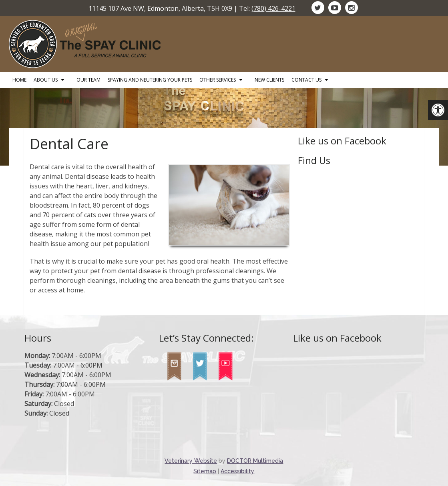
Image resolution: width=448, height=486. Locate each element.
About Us (46, 80)
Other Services (218, 80)
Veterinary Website (191, 461)
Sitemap (205, 471)
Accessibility (237, 471)
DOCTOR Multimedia (255, 461)
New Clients (269, 80)
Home (19, 80)
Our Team (88, 80)
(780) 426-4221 (273, 8)
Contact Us (306, 80)
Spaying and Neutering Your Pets (150, 80)
